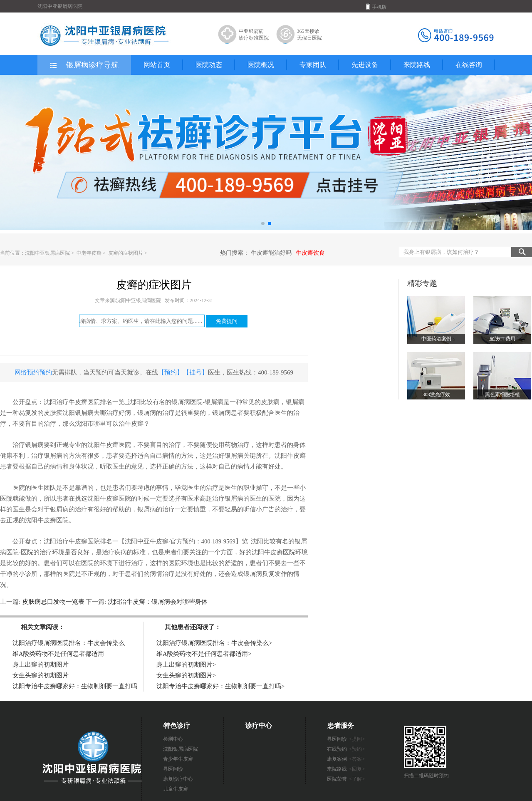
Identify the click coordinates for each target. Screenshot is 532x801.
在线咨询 (469, 65)
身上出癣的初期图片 (41, 665)
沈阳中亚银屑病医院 (47, 253)
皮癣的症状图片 (126, 253)
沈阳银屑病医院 (181, 749)
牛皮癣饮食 (310, 253)
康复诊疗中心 (178, 779)
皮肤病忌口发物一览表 (53, 602)
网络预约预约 (33, 372)
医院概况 (261, 65)
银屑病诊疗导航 (84, 65)
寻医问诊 (173, 769)
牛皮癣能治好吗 (271, 253)
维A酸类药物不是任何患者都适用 (58, 654)
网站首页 (157, 65)
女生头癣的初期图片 (41, 675)
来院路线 (417, 65)
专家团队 (313, 65)
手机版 (376, 7)
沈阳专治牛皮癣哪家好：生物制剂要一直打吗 (75, 686)
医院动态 (209, 65)
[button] (263, 223)
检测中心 (173, 739)
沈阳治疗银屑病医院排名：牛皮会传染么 (69, 643)
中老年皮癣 (90, 253)
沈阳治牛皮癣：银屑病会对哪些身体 (157, 602)
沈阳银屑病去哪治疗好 (94, 413)
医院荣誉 (346, 779)
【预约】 (171, 372)
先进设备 (365, 65)
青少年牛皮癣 (178, 759)
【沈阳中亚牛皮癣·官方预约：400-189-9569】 (180, 541)
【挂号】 (195, 372)
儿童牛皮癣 (176, 789)
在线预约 (346, 749)
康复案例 (346, 759)
